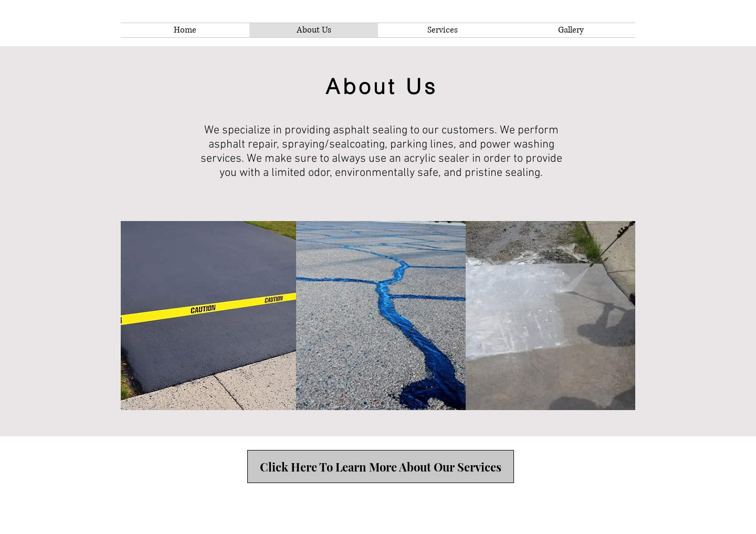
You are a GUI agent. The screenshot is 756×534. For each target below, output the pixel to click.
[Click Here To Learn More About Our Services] (381, 467)
